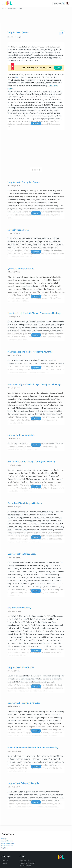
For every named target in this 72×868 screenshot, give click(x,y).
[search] (63, 3)
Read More (36, 199)
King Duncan (5, 833)
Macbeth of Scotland (7, 827)
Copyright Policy (25, 846)
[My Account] (68, 3)
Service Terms (24, 857)
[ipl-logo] (9, 4)
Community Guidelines (27, 849)
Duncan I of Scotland (7, 831)
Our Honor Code (25, 851)
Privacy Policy (24, 854)
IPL (3, 8)
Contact (4, 849)
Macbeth (52, 63)
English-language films (8, 829)
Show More (36, 109)
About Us (5, 846)
